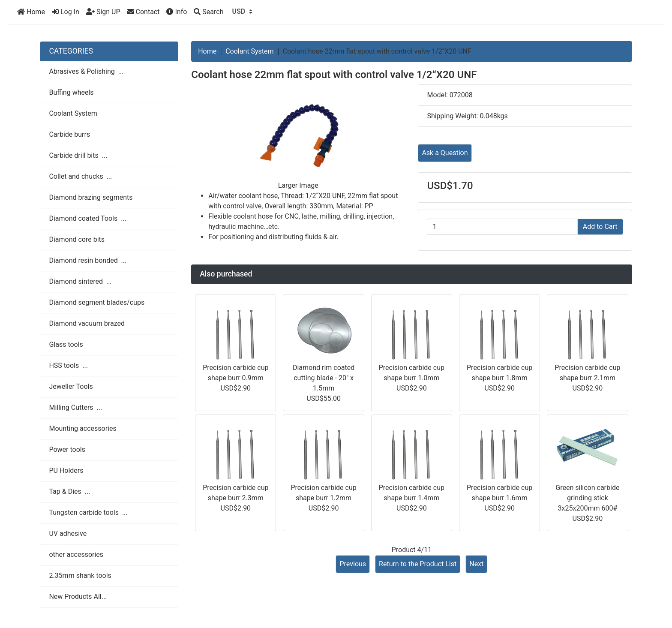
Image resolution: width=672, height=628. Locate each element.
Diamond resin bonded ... (88, 260)
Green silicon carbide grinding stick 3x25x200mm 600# (587, 498)
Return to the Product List (418, 564)
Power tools (67, 449)
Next (476, 564)
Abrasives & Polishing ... (86, 71)
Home (31, 12)
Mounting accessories (82, 428)
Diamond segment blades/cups (97, 302)
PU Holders (66, 470)
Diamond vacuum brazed (87, 323)
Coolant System (249, 51)
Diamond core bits (77, 239)
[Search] (208, 12)
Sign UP (103, 12)
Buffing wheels (71, 92)
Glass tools (66, 344)
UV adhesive (68, 533)
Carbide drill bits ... (78, 155)
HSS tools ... (68, 365)
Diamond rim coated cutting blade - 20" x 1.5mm (324, 378)
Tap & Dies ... (69, 491)
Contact (144, 12)
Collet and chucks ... (80, 176)
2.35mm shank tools (80, 575)
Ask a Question (445, 153)
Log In (66, 12)
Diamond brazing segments (91, 197)
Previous (353, 564)
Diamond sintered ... (80, 281)
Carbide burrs (69, 134)
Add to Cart (600, 227)
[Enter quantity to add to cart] (502, 227)
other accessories (76, 554)
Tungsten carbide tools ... (88, 512)
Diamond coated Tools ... (87, 218)
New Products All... (78, 596)
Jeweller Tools (71, 386)
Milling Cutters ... (75, 407)
